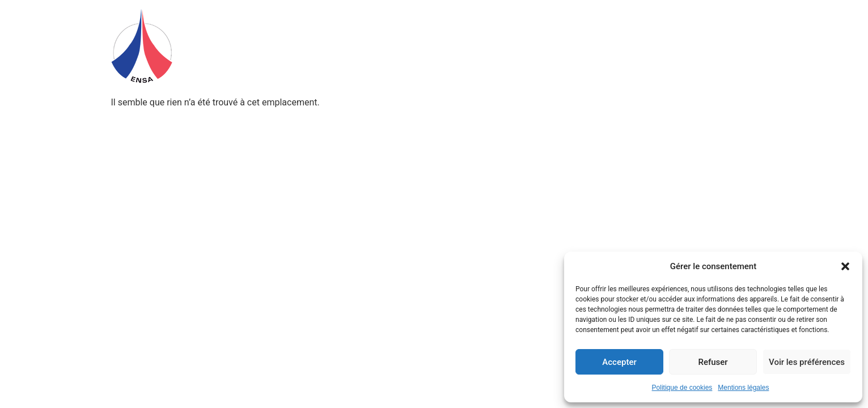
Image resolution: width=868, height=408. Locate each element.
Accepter (619, 362)
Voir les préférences (807, 362)
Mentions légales (743, 388)
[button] (845, 266)
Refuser (713, 362)
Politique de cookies (682, 388)
